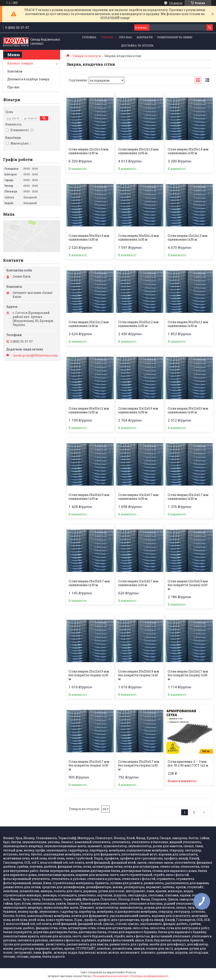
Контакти (145, 37)
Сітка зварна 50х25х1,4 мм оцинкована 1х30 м (89, 238)
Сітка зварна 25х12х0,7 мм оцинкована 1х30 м (188, 497)
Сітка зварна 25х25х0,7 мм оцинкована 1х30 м (89, 583)
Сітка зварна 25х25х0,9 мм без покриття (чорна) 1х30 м (139, 675)
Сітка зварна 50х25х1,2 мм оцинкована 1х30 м (188, 324)
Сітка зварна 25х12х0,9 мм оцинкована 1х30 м (188, 410)
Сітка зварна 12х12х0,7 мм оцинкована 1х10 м (138, 583)
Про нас (126, 37)
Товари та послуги (87, 56)
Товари (107, 37)
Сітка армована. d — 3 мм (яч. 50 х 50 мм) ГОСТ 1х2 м (188, 764)
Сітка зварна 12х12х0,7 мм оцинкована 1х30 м (138, 497)
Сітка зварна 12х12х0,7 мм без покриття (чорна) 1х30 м (188, 675)
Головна (89, 37)
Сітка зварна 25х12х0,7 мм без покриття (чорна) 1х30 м (89, 765)
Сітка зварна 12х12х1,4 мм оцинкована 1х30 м (89, 151)
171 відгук (176, 3)
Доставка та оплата (137, 45)
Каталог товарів (20, 63)
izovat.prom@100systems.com (35, 355)
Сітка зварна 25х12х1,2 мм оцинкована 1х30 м (89, 324)
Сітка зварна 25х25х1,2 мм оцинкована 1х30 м (138, 324)
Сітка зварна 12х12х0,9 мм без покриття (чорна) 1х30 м (188, 585)
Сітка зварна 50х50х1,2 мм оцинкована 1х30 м (89, 410)
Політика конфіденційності (149, 976)
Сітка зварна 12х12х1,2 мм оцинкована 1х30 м (188, 238)
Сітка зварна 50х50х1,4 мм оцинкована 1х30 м (139, 238)
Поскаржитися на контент (111, 976)
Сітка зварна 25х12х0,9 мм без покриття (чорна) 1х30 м (89, 675)
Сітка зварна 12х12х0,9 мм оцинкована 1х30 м (138, 410)
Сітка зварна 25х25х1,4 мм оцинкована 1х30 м (188, 151)
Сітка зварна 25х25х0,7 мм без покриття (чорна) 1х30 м (139, 765)
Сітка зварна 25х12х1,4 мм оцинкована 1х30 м (138, 151)
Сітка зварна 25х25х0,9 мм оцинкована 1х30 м (89, 497)
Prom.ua (131, 972)
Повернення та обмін (175, 37)
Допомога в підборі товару (28, 79)
